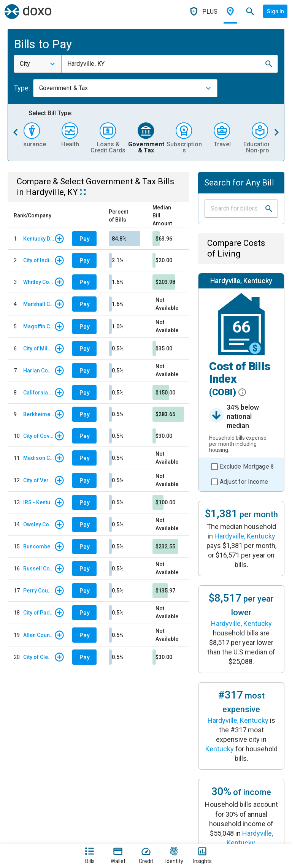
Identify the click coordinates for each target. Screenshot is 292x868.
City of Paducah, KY (39, 613)
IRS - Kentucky (39, 502)
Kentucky (220, 749)
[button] (269, 64)
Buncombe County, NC (39, 546)
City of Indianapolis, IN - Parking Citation (39, 260)
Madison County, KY (39, 458)
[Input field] (234, 209)
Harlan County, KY (39, 371)
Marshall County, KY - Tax (39, 304)
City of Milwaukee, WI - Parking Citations (39, 348)
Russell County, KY (39, 569)
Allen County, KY (39, 635)
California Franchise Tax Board (39, 393)
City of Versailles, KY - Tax (39, 480)
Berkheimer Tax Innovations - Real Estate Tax (39, 414)
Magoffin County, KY (39, 326)
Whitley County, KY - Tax (39, 282)
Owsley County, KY (39, 524)
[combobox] (38, 64)
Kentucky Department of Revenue (39, 239)
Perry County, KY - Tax (39, 591)
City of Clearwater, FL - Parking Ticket (39, 657)
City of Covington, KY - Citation (39, 436)
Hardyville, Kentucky (245, 536)
